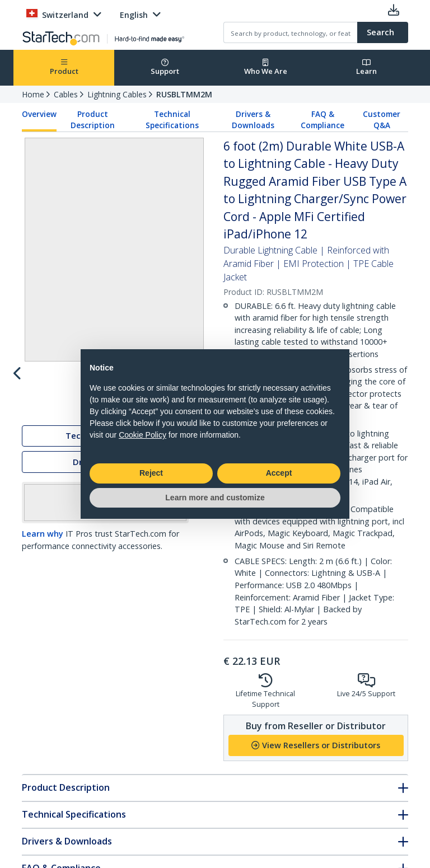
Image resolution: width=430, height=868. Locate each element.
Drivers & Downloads (253, 120)
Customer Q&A (382, 120)
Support (165, 67)
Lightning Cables (117, 94)
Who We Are (266, 67)
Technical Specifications (172, 120)
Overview (39, 114)
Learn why (43, 582)
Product (64, 67)
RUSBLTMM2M (184, 94)
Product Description (93, 120)
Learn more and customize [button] (215, 498)
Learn (366, 67)
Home (33, 94)
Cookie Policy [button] (142, 435)
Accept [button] (279, 473)
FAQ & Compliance (322, 120)
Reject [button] (151, 473)
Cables (66, 94)
